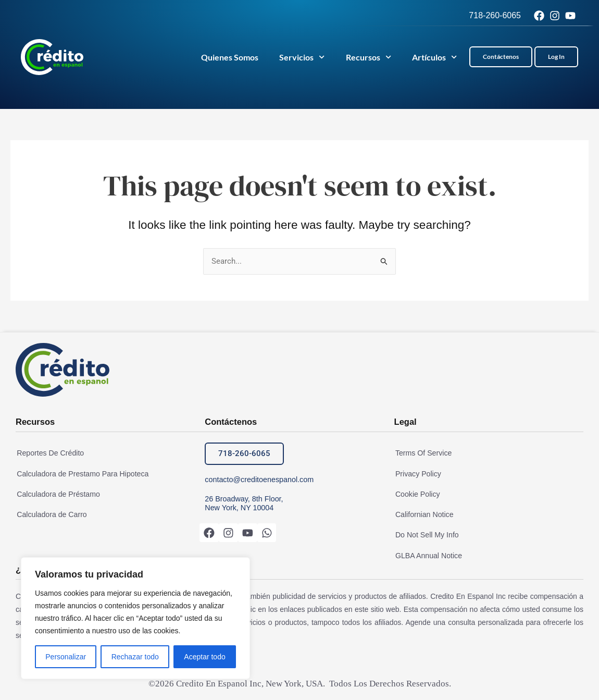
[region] (135, 618)
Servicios (302, 57)
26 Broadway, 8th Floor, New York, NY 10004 (243, 503)
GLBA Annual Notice (427, 555)
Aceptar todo (204, 657)
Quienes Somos (230, 57)
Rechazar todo (135, 657)
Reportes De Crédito (49, 453)
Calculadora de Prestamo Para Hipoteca (81, 474)
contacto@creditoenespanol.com (258, 480)
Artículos (434, 57)
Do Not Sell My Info (426, 534)
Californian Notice (423, 514)
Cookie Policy (416, 494)
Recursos (369, 57)
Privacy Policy (417, 474)
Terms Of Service (422, 453)
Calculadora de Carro (50, 514)
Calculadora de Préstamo (57, 494)
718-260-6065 (495, 15)
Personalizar (66, 657)
